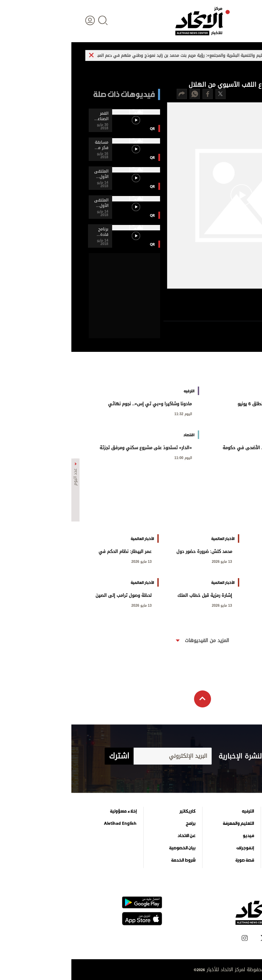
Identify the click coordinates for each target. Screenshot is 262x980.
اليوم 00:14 (232, 561)
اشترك (48, 756)
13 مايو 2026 (151, 561)
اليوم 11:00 (112, 457)
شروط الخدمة (112, 860)
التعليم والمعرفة (167, 823)
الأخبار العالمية (228, 823)
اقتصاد (235, 836)
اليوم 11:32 (112, 413)
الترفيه (177, 811)
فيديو (177, 836)
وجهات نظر (231, 860)
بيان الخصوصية (111, 848)
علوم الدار (232, 811)
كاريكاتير (116, 811)
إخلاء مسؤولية (52, 811)
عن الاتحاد (115, 836)
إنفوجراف (174, 848)
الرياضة (235, 848)
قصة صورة (173, 860)
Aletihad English (49, 823)
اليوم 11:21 (232, 457)
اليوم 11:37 (232, 413)
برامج (119, 823)
